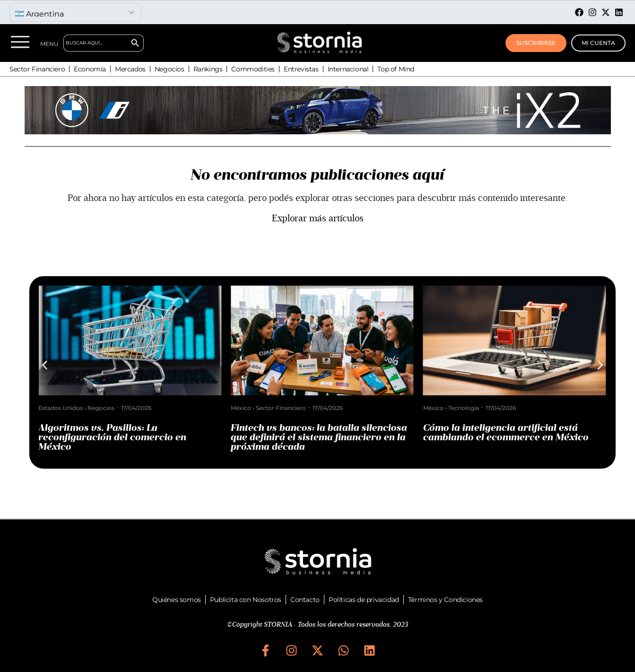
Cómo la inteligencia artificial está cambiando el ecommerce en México (511, 433)
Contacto (305, 600)
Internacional (348, 69)
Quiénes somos (177, 600)
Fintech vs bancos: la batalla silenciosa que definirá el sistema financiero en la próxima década (324, 437)
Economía (90, 69)
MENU (49, 44)
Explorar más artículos (318, 218)
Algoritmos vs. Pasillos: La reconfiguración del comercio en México (117, 437)
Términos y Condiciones (445, 600)
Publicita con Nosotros (246, 600)
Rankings (208, 69)
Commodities (253, 69)
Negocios (170, 69)
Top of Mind (396, 69)
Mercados (130, 69)
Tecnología (468, 408)
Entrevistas (301, 69)
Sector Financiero (37, 69)
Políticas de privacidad (364, 600)
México (246, 408)
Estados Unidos (65, 408)
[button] (45, 365)
